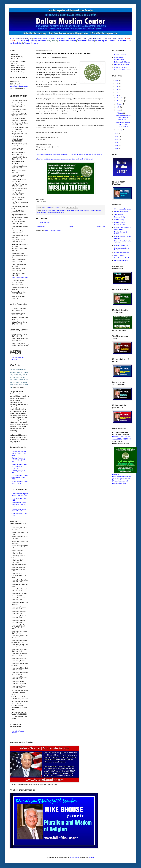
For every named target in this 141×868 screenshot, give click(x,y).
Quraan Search (119, 222)
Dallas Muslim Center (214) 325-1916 (19, 510)
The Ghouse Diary (23, 41)
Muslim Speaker (120, 225)
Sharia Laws (119, 214)
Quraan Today (119, 220)
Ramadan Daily (120, 217)
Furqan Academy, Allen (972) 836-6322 (19, 465)
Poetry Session (42, 213)
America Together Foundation (105, 41)
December (120, 98)
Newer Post (40, 227)
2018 (117, 86)
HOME (12, 39)
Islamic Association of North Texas (122, 249)
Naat (81, 210)
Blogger (91, 857)
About (45, 39)
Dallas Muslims (46, 210)
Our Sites (51, 39)
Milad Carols (56, 210)
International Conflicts (122, 253)
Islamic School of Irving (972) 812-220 (19, 482)
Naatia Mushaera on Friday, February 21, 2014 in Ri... (123, 124)
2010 (117, 143)
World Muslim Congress (122, 209)
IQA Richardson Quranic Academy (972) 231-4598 (20, 477)
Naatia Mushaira (89, 210)
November (120, 101)
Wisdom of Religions (121, 212)
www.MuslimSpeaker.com (19, 86)
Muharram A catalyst (121, 67)
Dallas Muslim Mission (122, 62)
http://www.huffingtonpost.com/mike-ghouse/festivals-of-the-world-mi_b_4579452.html (65, 159)
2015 (117, 92)
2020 (117, 80)
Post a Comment (45, 222)
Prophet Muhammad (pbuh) (56, 213)
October (120, 104)
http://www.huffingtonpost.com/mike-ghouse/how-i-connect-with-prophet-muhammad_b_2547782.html (70, 154)
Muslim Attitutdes (120, 55)
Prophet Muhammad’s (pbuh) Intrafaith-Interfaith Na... (124, 118)
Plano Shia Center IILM (19, 278)
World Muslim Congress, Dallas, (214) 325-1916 (20, 495)
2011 (117, 140)
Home (71, 227)
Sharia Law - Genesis (122, 65)
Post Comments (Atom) (53, 230)
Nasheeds (98, 210)
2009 (117, 146)
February (120, 113)
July (118, 107)
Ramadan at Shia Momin (123, 70)
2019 (117, 83)
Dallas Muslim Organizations (66, 39)
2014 (117, 95)
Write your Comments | (31, 43)
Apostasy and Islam (121, 260)
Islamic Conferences (121, 245)
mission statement (18, 387)
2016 (117, 89)
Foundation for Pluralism (86, 41)
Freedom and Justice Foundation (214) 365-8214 (19, 505)
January (120, 130)
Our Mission (37, 39)
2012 (117, 137)
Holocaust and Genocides (67, 41)
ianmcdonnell (75, 857)
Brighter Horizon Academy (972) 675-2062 (19, 471)
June (119, 110)
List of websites (122, 41)
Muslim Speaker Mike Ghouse (70, 210)
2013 (117, 134)
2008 (117, 149)
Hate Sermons (119, 255)
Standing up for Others (38, 41)
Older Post (101, 227)
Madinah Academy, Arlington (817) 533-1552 (18, 460)
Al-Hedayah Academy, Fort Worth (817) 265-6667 (19, 453)
